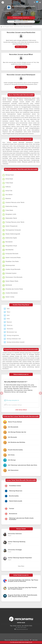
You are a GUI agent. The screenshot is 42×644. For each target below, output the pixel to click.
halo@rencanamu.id (21, 629)
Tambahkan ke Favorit (21, 22)
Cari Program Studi (8, 27)
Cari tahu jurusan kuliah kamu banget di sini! (21, 642)
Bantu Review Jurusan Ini (21, 18)
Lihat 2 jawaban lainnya (13, 405)
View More (21, 566)
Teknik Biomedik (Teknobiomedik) (23, 27)
